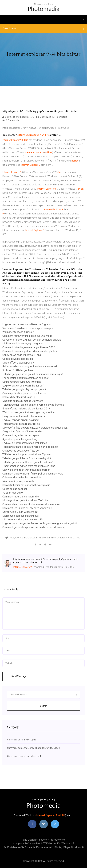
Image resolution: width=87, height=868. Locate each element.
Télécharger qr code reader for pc (21, 424)
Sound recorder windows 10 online (22, 382)
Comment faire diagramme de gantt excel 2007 (29, 347)
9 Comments (11, 120)
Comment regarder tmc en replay (21, 435)
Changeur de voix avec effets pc (20, 451)
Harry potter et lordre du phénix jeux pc (24, 416)
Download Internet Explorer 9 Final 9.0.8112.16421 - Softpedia (35, 117)
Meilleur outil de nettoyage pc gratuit (23, 344)
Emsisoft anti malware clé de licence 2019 (26, 409)
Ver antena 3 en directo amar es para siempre (28, 328)
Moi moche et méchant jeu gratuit (21, 516)
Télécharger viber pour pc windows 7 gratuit (27, 454)
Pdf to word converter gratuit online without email (30, 366)
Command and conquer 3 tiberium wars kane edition (31, 504)
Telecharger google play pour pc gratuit (24, 389)
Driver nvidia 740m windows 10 (20, 512)
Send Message (19, 676)
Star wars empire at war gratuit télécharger (26, 470)
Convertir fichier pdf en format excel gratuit (26, 485)
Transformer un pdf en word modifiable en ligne (29, 466)
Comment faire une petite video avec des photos (30, 351)
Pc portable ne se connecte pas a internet (28, 847)
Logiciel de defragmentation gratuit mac (25, 443)
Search (44, 706)
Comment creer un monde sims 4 (24, 756)
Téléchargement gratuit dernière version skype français (33, 405)
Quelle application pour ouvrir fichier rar (24, 393)
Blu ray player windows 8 (69, 847)
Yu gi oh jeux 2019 (13, 493)
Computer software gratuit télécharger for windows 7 (43, 844)
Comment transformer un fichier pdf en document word (33, 474)
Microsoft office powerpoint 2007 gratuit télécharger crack (35, 428)
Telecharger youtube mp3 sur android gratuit (27, 458)
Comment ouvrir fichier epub (22, 740)
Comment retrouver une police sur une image (27, 336)
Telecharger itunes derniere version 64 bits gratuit (30, 447)
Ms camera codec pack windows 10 (22, 520)
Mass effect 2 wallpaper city (18, 363)
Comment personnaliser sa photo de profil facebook (33, 748)
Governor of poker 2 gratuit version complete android (32, 340)
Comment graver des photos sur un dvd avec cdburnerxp (34, 527)
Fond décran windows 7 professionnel (43, 840)
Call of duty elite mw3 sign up (19, 397)
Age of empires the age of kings (20, 439)
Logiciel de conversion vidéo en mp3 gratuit (27, 324)
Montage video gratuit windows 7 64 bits (25, 500)
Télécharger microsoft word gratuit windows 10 (29, 462)
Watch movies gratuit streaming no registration (28, 412)
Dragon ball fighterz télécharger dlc (22, 432)
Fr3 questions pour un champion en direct (25, 378)
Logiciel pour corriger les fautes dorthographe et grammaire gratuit (40, 523)
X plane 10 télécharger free (18, 370)
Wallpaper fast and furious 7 (18, 332)
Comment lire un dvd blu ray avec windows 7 (27, 508)
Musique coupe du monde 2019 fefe (23, 401)
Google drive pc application (18, 359)
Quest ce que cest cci (15, 489)
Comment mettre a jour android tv (21, 497)
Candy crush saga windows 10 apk (22, 355)
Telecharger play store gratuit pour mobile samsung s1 (33, 374)
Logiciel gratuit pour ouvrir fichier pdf (23, 386)
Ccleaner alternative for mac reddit (22, 477)
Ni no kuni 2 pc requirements (18, 481)
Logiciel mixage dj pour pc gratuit (21, 420)
